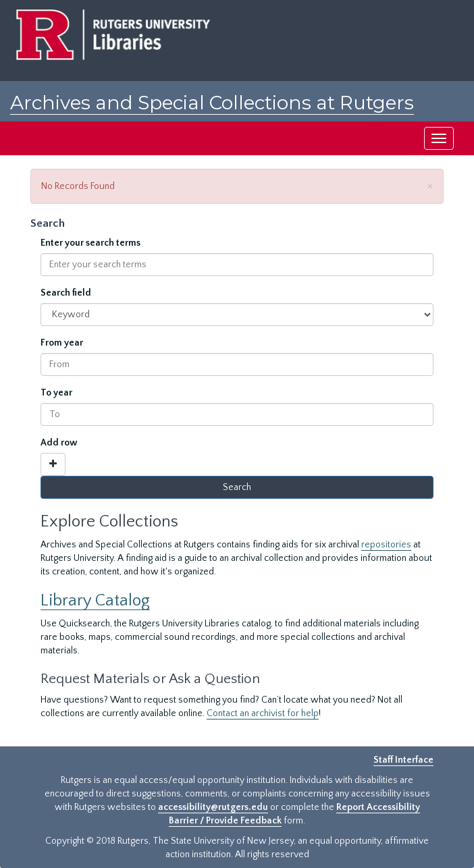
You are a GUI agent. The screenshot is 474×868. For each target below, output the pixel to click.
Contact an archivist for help (263, 713)
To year (56, 393)
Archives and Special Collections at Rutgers (212, 103)
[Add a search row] (53, 464)
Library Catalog (95, 600)
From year (62, 343)
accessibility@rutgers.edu (213, 807)
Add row (59, 443)
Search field (66, 293)
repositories (386, 545)
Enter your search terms (90, 243)
